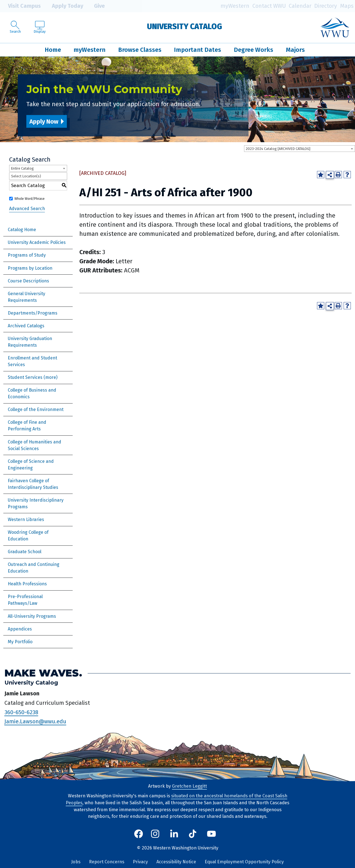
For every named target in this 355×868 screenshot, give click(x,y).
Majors (295, 50)
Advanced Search (27, 209)
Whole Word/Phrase (30, 199)
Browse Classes (140, 50)
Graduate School (25, 552)
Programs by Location (30, 268)
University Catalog (185, 26)
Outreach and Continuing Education (34, 568)
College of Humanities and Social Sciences (35, 445)
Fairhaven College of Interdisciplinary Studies (33, 484)
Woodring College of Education (28, 536)
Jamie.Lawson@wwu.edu (35, 721)
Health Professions (27, 584)
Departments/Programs (33, 313)
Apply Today (64, 6)
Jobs (76, 862)
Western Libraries (26, 519)
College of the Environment (36, 409)
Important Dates (197, 50)
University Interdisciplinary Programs (36, 503)
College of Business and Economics (32, 393)
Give (95, 6)
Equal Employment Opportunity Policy (244, 862)
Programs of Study (27, 255)
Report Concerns (107, 862)
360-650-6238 (21, 712)
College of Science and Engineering (31, 465)
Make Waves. (43, 673)
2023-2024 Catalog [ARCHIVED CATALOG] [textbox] (278, 149)
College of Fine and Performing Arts (27, 426)
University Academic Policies (37, 242)
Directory (326, 6)
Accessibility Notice (176, 862)
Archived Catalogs (26, 326)
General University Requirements (26, 297)
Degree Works (253, 50)
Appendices (20, 629)
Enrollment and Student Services (32, 361)
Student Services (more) (33, 377)
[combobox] (300, 149)
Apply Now (44, 122)
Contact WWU (269, 6)
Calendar (300, 6)
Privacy (140, 862)
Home (53, 50)
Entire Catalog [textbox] (22, 168)
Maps (347, 6)
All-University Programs (32, 616)
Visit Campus (20, 6)
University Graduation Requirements (30, 342)
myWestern (235, 6)
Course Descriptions (28, 281)
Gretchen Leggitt (189, 786)
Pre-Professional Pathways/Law (25, 600)
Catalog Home (22, 230)
